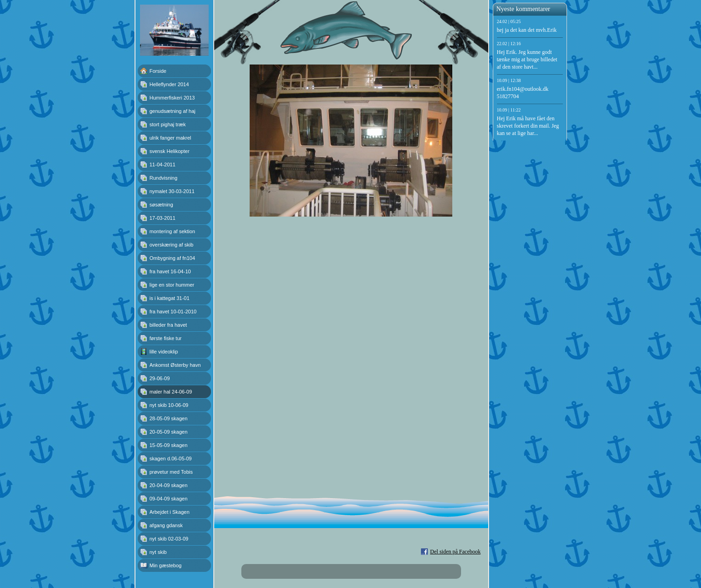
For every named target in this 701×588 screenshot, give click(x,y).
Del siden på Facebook (456, 552)
